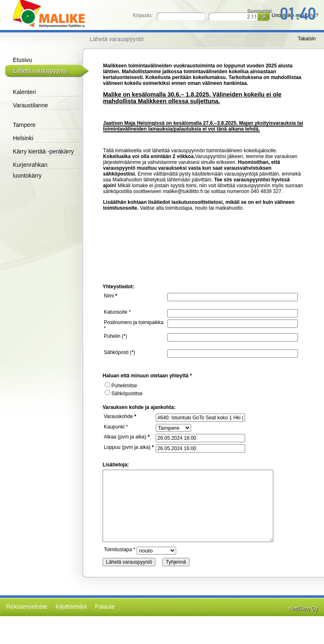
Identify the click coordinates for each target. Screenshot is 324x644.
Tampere (24, 125)
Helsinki (23, 138)
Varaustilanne (31, 105)
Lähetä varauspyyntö (40, 71)
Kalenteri (24, 92)
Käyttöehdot (71, 607)
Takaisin (307, 39)
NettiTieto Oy (303, 609)
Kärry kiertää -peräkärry (43, 151)
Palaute (105, 607)
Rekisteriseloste (27, 607)
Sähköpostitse (124, 394)
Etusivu (22, 60)
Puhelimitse (121, 386)
